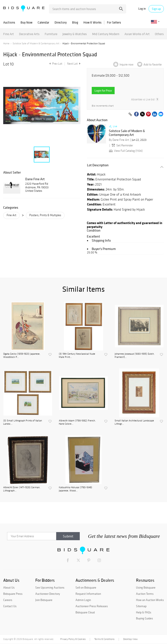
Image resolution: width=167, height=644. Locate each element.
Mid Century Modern (106, 34)
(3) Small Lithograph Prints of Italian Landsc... (23, 422)
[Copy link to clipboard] (130, 115)
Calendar (43, 22)
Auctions (9, 22)
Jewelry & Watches (75, 34)
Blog (75, 22)
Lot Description (98, 165)
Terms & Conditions (104, 639)
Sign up (156, 9)
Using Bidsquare (146, 587)
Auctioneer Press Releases (92, 606)
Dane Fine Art (35, 179)
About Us (9, 587)
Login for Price (103, 91)
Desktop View (130, 639)
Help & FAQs (144, 612)
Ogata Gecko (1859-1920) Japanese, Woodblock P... (22, 355)
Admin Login (83, 600)
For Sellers (114, 22)
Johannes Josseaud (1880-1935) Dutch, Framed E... (134, 355)
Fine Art (9, 34)
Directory (61, 22)
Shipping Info (101, 240)
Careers (8, 600)
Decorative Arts (29, 34)
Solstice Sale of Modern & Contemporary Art (36, 43)
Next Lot (74, 64)
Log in (142, 9)
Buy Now (26, 22)
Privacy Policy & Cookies (73, 639)
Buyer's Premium (104, 249)
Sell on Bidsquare (86, 587)
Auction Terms (145, 594)
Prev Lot (55, 64)
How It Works (92, 22)
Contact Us (10, 606)
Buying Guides (144, 618)
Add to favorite (153, 65)
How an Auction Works (150, 600)
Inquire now (126, 65)
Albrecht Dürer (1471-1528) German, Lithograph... (22, 489)
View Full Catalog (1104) (125, 151)
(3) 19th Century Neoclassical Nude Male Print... (77, 355)
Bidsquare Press (13, 594)
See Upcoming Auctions (50, 587)
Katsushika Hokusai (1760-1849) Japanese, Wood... (75, 489)
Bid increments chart (103, 106)
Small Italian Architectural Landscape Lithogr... (134, 422)
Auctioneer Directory (48, 594)
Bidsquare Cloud (85, 612)
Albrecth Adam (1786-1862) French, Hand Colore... (77, 422)
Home (6, 43)
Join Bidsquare (44, 600)
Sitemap (141, 606)
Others (159, 34)
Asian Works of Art (137, 34)
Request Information (88, 594)
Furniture (51, 34)
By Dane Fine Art (119, 140)
